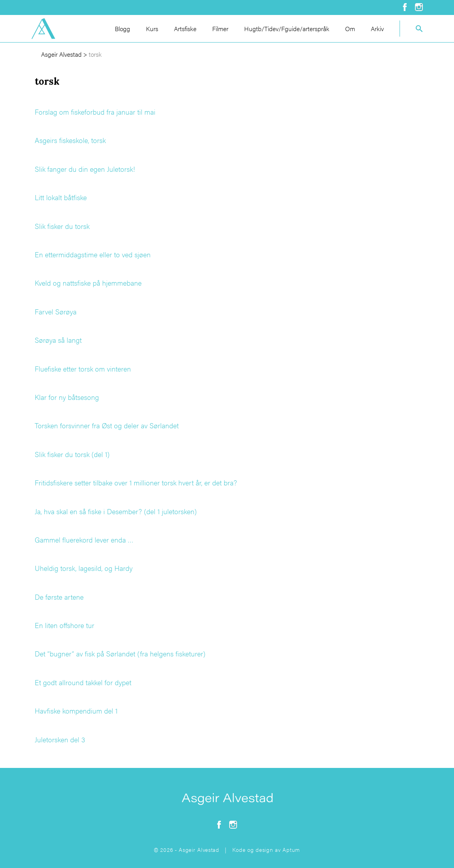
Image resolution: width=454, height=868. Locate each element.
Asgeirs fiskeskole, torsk (70, 140)
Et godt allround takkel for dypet (83, 682)
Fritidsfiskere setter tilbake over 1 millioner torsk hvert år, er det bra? (136, 482)
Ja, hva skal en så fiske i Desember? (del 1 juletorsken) (116, 511)
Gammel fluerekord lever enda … (84, 540)
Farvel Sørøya (56, 311)
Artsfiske (185, 29)
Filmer (220, 29)
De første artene (59, 597)
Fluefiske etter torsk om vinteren (83, 369)
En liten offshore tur (64, 625)
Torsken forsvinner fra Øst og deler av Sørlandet (107, 425)
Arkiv (377, 29)
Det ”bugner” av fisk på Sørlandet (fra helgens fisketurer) (120, 653)
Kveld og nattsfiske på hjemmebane (88, 283)
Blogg (122, 29)
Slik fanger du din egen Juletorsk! (85, 169)
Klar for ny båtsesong (67, 397)
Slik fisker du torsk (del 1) (72, 454)
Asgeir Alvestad (61, 54)
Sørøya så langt (58, 340)
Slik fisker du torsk (62, 226)
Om (350, 29)
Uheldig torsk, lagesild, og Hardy (84, 568)
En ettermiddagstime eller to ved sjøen (93, 254)
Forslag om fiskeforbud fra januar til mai (95, 112)
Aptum (291, 849)
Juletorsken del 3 (60, 739)
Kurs (152, 29)
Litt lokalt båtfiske (61, 197)
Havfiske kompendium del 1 (76, 711)
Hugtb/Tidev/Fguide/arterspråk (287, 29)
